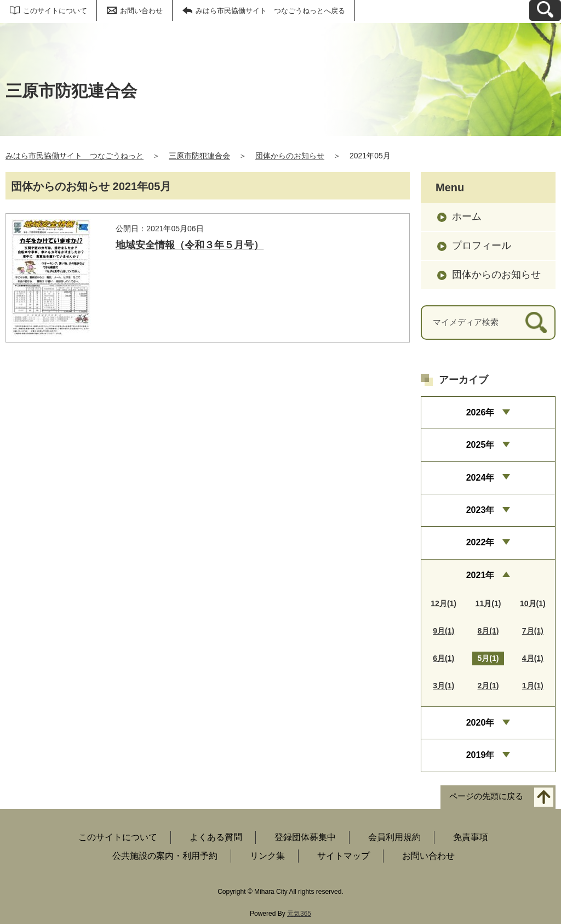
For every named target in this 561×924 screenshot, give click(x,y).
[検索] (536, 323)
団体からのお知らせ (290, 156)
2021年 (480, 575)
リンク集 (267, 856)
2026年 (480, 412)
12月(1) (443, 603)
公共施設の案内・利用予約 (165, 856)
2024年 (480, 478)
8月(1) (488, 631)
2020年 (480, 723)
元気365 (299, 914)
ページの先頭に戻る (486, 796)
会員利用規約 (394, 837)
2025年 (480, 445)
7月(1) (533, 631)
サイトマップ (344, 856)
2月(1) (488, 686)
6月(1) (443, 658)
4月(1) (533, 658)
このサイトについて (55, 11)
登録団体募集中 (305, 837)
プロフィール (482, 246)
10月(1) (533, 603)
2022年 (480, 542)
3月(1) (443, 686)
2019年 (480, 755)
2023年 (480, 510)
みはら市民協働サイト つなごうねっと (75, 156)
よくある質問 (216, 837)
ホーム (467, 216)
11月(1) (488, 603)
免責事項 (471, 837)
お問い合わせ (141, 11)
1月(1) (533, 686)
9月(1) (443, 631)
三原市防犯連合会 (199, 156)
